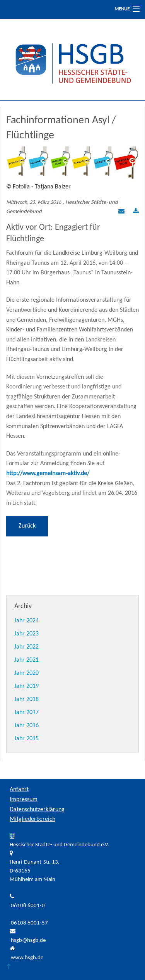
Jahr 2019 (26, 686)
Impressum (24, 800)
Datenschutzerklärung (37, 810)
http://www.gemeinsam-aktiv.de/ (48, 474)
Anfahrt (19, 790)
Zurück (27, 526)
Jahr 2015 (26, 739)
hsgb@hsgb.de (28, 940)
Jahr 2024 (26, 621)
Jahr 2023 (26, 634)
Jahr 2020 (26, 673)
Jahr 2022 (26, 647)
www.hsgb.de (27, 958)
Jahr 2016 (26, 726)
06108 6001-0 (28, 906)
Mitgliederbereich (32, 819)
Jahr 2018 (26, 699)
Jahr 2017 (26, 713)
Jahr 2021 (26, 660)
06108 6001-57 (29, 923)
